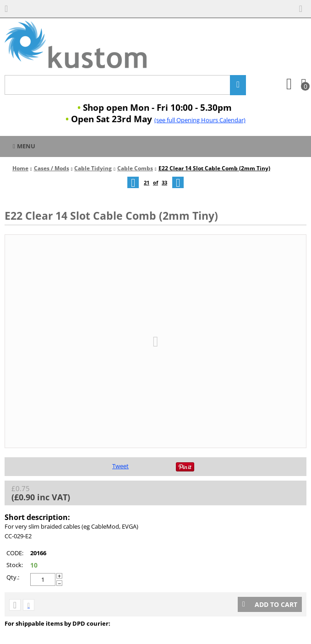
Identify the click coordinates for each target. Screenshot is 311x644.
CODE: (15, 553)
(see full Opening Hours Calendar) (200, 120)
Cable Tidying (93, 168)
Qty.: (13, 577)
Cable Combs (135, 168)
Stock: (15, 565)
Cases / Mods (52, 168)
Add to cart (270, 604)
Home (20, 168)
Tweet (120, 466)
